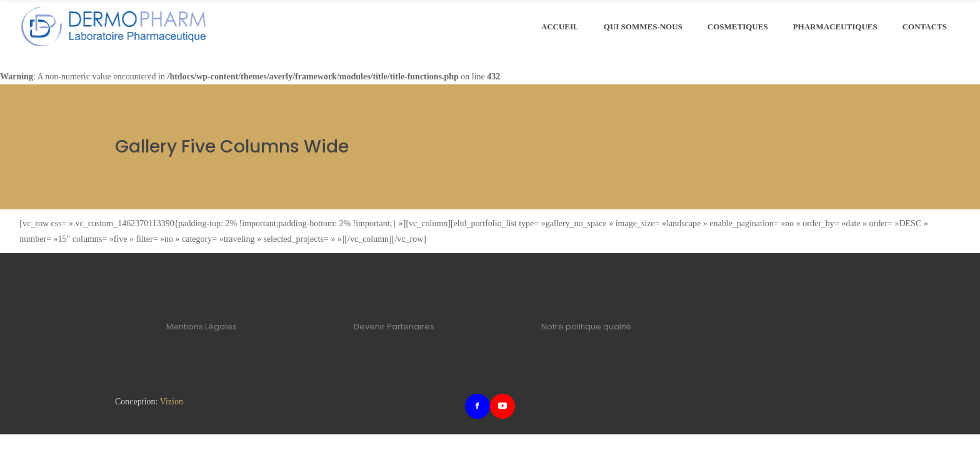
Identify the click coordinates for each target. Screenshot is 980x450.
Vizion (172, 402)
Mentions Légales (202, 327)
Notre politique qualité (586, 327)
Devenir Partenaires (394, 327)
